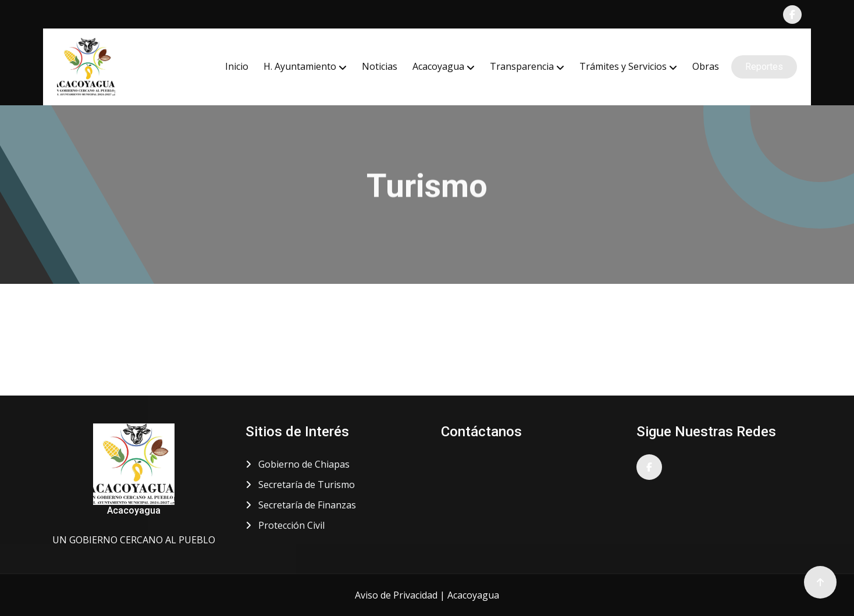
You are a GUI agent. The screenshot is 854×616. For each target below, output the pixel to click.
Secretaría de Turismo (300, 485)
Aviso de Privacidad (396, 595)
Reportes (764, 67)
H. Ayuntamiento (300, 66)
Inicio (237, 66)
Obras (706, 66)
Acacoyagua (438, 66)
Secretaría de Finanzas (301, 505)
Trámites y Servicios (623, 66)
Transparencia (522, 66)
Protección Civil (285, 525)
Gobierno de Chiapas (298, 464)
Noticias (380, 66)
